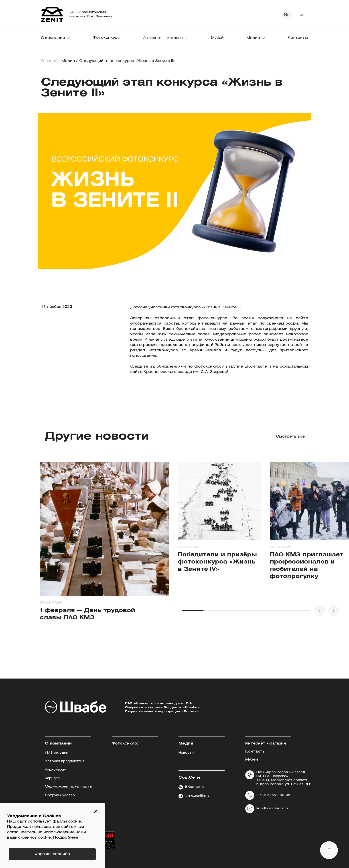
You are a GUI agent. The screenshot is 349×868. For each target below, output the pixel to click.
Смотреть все (290, 437)
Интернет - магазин (165, 38)
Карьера (52, 778)
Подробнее (66, 838)
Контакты (298, 38)
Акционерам (56, 770)
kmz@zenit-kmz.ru (267, 809)
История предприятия (65, 761)
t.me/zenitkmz (194, 796)
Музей (217, 38)
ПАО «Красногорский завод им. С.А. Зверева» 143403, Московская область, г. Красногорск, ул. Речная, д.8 (278, 778)
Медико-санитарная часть (68, 787)
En (302, 15)
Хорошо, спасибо (52, 854)
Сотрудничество (60, 795)
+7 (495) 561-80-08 (268, 795)
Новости (186, 753)
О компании (56, 38)
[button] (96, 812)
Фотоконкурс (106, 38)
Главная (49, 61)
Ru (287, 15)
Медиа (256, 38)
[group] (104, 549)
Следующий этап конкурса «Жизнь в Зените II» (127, 61)
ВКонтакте (191, 787)
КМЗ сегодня (57, 753)
